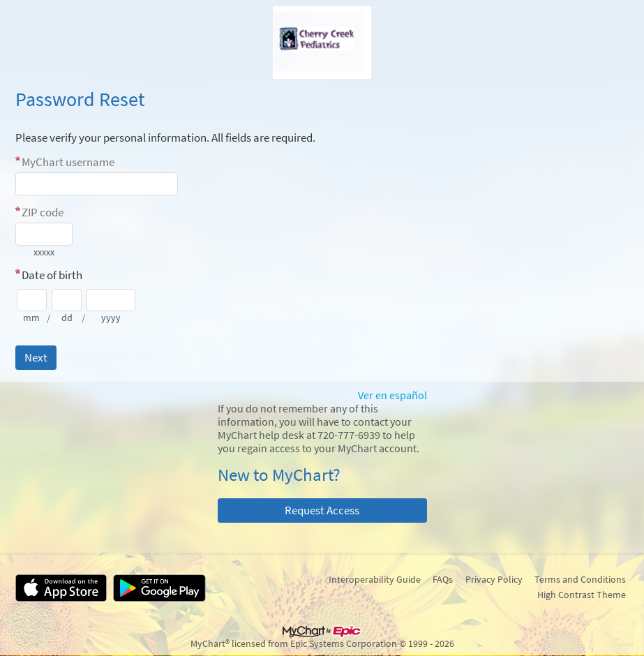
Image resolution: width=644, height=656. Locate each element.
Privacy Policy (494, 579)
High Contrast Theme (582, 595)
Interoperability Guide (375, 579)
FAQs (443, 579)
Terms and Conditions (580, 579)
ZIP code (43, 212)
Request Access (322, 510)
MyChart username (68, 162)
